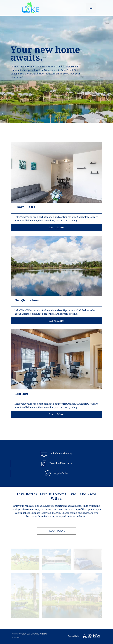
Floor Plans (56, 531)
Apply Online (61, 473)
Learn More (56, 230)
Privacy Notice (74, 636)
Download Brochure (61, 463)
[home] (29, 8)
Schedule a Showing (62, 453)
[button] (91, 8)
